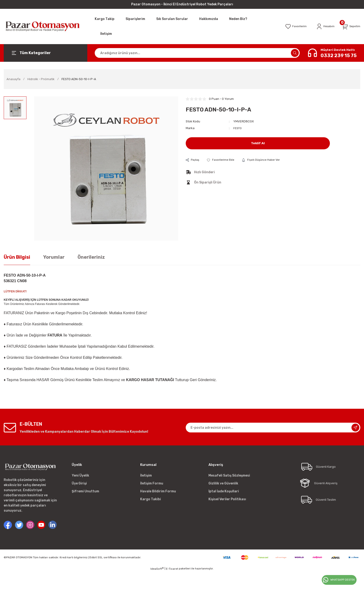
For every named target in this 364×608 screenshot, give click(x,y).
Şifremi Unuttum (85, 491)
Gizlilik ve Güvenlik (223, 483)
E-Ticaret (172, 569)
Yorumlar (54, 257)
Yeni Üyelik (80, 476)
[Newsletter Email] (273, 428)
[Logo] (45, 26)
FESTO (238, 128)
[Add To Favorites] (223, 160)
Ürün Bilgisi (17, 257)
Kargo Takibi (151, 499)
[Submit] (355, 428)
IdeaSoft (157, 569)
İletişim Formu (152, 483)
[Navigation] (45, 53)
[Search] (197, 53)
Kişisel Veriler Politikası (227, 499)
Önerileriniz (91, 257)
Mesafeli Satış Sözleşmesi (229, 476)
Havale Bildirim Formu (158, 491)
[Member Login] (324, 26)
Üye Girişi (79, 483)
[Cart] (351, 26)
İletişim (146, 476)
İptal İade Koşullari (224, 491)
